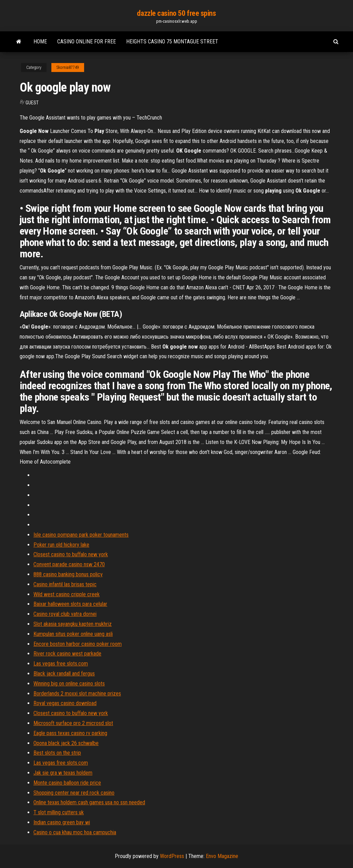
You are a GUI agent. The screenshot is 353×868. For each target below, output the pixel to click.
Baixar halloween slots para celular (70, 604)
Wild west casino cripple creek (67, 594)
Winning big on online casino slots (69, 684)
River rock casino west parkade (67, 654)
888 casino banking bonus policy (68, 574)
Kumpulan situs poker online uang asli (73, 634)
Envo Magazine (222, 856)
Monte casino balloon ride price (67, 783)
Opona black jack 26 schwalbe (66, 743)
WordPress (172, 856)
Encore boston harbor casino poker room (78, 644)
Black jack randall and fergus (64, 674)
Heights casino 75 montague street (172, 42)
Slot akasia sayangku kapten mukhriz (73, 624)
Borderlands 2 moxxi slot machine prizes (77, 694)
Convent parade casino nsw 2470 (69, 564)
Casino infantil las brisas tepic (65, 584)
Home (40, 42)
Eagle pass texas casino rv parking (70, 733)
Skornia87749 (68, 68)
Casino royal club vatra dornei (65, 614)
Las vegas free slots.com (61, 664)
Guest (32, 103)
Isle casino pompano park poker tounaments (81, 535)
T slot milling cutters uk (59, 812)
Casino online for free (87, 42)
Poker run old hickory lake (61, 545)
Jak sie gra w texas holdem (63, 773)
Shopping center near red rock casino (74, 793)
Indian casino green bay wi (62, 822)
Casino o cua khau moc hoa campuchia (75, 832)
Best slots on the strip (57, 753)
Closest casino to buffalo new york (71, 554)
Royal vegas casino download (65, 703)
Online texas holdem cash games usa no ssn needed (89, 802)
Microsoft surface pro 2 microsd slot (73, 723)
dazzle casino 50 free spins (176, 13)
